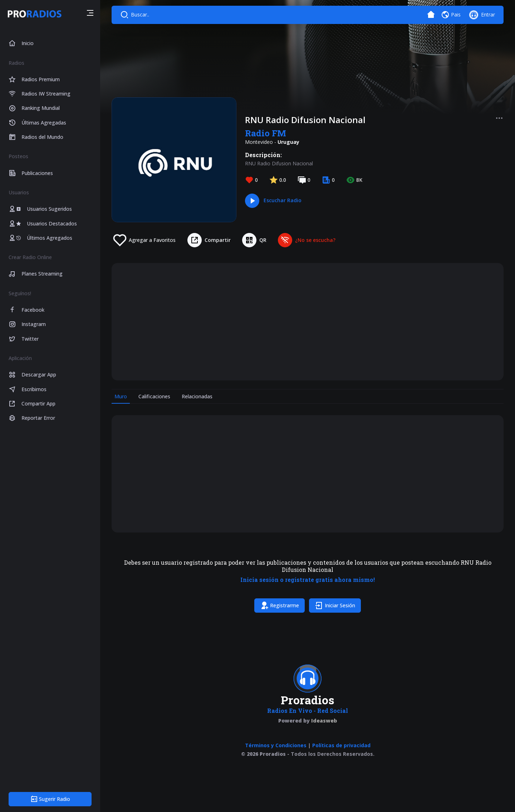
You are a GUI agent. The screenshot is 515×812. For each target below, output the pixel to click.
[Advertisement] (308, 322)
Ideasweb (324, 721)
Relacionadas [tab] (197, 396)
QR (263, 240)
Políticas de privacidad (341, 745)
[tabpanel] (308, 515)
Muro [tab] (121, 396)
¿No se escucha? (315, 240)
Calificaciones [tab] (154, 396)
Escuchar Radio (283, 200)
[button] (90, 14)
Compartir (218, 240)
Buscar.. (140, 14)
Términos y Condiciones (276, 745)
